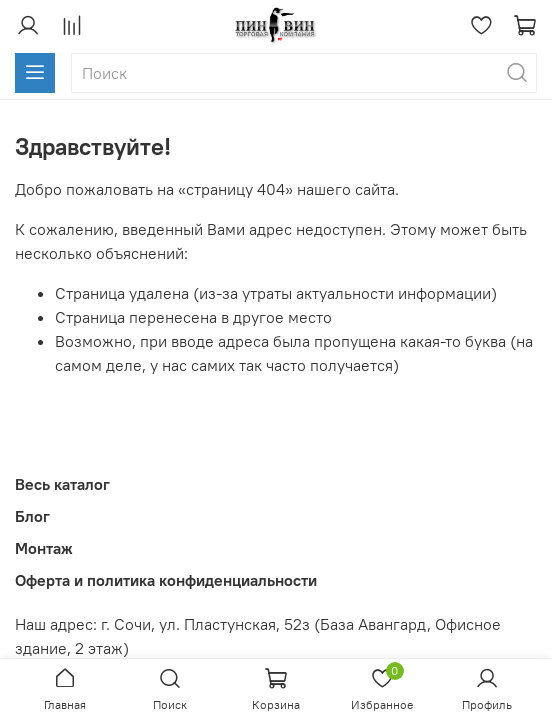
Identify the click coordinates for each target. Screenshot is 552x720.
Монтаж (44, 548)
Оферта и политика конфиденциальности (166, 580)
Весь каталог (62, 484)
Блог (32, 516)
